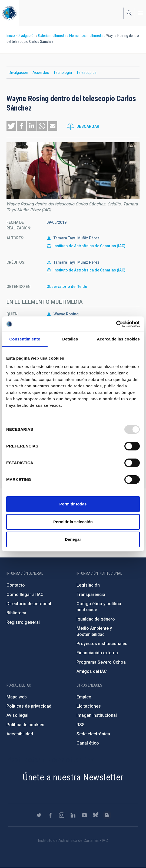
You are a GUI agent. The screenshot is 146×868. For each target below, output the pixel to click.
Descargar (88, 126)
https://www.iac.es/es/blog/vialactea (107, 815)
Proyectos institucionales (102, 644)
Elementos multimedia (86, 36)
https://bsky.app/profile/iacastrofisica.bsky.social (96, 815)
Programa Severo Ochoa (101, 662)
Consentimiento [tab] (25, 339)
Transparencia (91, 595)
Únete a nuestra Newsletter (73, 777)
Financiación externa (97, 653)
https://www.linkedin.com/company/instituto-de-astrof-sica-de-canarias (73, 815)
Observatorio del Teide (67, 287)
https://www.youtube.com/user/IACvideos (84, 815)
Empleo (84, 697)
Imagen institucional (97, 715)
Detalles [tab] (70, 339)
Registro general (23, 622)
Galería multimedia (52, 36)
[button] (11, 126)
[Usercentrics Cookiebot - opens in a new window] (116, 324)
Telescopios (86, 73)
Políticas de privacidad (29, 706)
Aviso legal (17, 715)
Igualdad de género (96, 619)
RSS (81, 725)
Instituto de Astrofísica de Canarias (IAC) (89, 246)
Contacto (16, 585)
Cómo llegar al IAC (25, 595)
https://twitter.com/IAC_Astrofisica (39, 815)
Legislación (88, 585)
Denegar (73, 539)
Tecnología (63, 73)
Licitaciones (89, 706)
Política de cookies (25, 725)
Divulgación (26, 36)
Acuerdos (41, 73)
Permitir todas (73, 504)
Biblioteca (16, 613)
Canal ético (88, 743)
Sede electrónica (93, 734)
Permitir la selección (73, 522)
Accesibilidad (20, 734)
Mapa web (17, 697)
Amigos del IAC (92, 671)
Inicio (11, 36)
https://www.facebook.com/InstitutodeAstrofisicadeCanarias (50, 815)
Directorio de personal (29, 604)
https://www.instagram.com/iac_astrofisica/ (62, 815)
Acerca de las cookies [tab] (118, 339)
